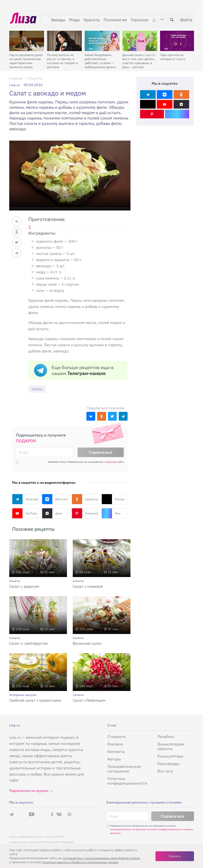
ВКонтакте (55, 499)
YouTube (25, 514)
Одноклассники (85, 499)
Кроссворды (168, 764)
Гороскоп (139, 19)
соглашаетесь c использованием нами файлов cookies (101, 858)
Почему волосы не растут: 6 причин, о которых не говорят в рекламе (62, 59)
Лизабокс (166, 737)
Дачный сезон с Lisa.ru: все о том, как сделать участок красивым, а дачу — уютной (139, 59)
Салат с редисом (24, 586)
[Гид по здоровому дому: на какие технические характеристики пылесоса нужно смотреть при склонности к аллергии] (27, 39)
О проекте (117, 737)
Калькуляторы (170, 756)
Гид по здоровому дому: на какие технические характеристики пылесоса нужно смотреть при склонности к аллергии (26, 59)
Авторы (114, 759)
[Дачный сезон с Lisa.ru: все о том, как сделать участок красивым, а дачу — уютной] (140, 39)
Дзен (52, 514)
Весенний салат (87, 643)
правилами (111, 462)
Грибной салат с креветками (35, 700)
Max (111, 514)
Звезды (57, 19)
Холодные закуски (23, 695)
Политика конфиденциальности (127, 781)
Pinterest (85, 514)
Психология (114, 19)
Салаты (38, 389)
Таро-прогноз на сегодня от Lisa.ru (173, 55)
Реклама (115, 744)
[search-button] (171, 19)
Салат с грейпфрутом (28, 643)
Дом (156, 19)
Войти (185, 19)
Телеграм (25, 499)
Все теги (165, 771)
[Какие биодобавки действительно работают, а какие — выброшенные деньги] (102, 39)
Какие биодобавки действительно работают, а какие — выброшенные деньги (100, 59)
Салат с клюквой (88, 586)
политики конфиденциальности (164, 830)
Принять (175, 856)
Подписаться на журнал (29, 791)
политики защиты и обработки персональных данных (80, 862)
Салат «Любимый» (89, 700)
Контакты (116, 752)
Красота (91, 19)
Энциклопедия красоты (171, 746)
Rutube (113, 499)
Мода (73, 19)
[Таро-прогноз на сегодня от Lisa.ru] (178, 39)
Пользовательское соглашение (124, 769)
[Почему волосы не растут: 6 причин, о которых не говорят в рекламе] (64, 39)
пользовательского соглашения (128, 830)
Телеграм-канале (86, 373)
